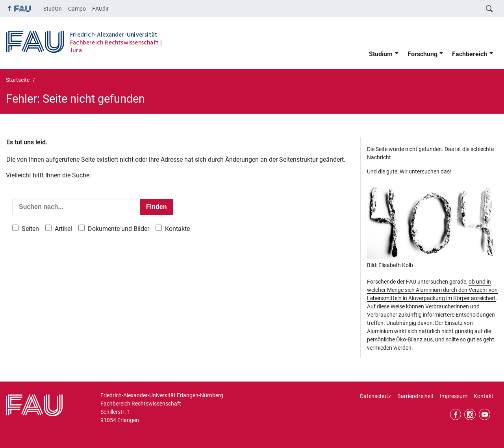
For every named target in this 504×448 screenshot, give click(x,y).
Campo (77, 9)
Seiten (30, 229)
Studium (381, 54)
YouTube (485, 414)
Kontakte (177, 229)
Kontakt (484, 396)
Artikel (63, 229)
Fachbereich (470, 54)
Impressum (454, 396)
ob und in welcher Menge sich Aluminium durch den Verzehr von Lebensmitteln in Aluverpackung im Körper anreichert (432, 290)
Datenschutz (375, 396)
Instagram (470, 414)
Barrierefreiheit (415, 396)
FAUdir (100, 9)
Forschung (422, 54)
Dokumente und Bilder (119, 229)
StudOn (53, 9)
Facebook (456, 414)
